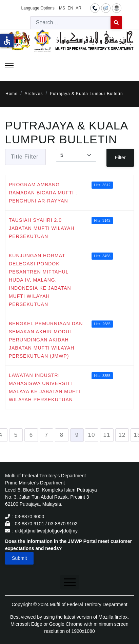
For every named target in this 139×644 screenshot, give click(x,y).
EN (70, 8)
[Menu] (9, 66)
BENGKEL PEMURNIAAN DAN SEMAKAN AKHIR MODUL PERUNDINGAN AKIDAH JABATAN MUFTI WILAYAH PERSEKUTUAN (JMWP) (46, 340)
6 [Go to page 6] (31, 435)
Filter (120, 158)
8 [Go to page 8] (62, 435)
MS (62, 8)
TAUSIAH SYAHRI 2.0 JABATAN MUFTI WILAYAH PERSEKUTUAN (42, 228)
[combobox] (71, 23)
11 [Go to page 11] (107, 435)
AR (78, 8)
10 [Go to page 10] (92, 435)
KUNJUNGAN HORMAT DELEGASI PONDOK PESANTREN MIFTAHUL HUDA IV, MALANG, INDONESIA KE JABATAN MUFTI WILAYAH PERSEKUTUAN (40, 280)
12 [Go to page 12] (122, 435)
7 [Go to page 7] (46, 435)
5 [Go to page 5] (16, 435)
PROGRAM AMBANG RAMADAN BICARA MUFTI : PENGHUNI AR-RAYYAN (43, 193)
